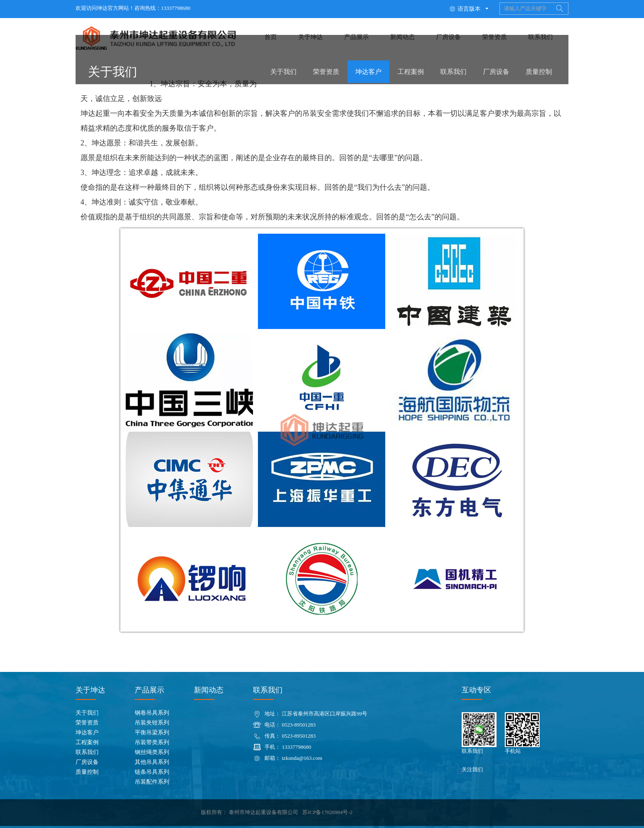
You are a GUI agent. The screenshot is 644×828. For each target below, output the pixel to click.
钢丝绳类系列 (152, 752)
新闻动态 (209, 690)
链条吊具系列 (152, 772)
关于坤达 (90, 690)
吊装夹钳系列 (152, 723)
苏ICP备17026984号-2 (327, 812)
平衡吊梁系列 (152, 733)
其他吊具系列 (152, 762)
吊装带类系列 (152, 742)
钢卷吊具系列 (152, 713)
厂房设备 (496, 72)
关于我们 (283, 72)
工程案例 (411, 72)
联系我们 (453, 72)
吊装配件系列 (152, 782)
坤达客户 (368, 72)
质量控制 (539, 72)
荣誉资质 (326, 72)
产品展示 (149, 690)
